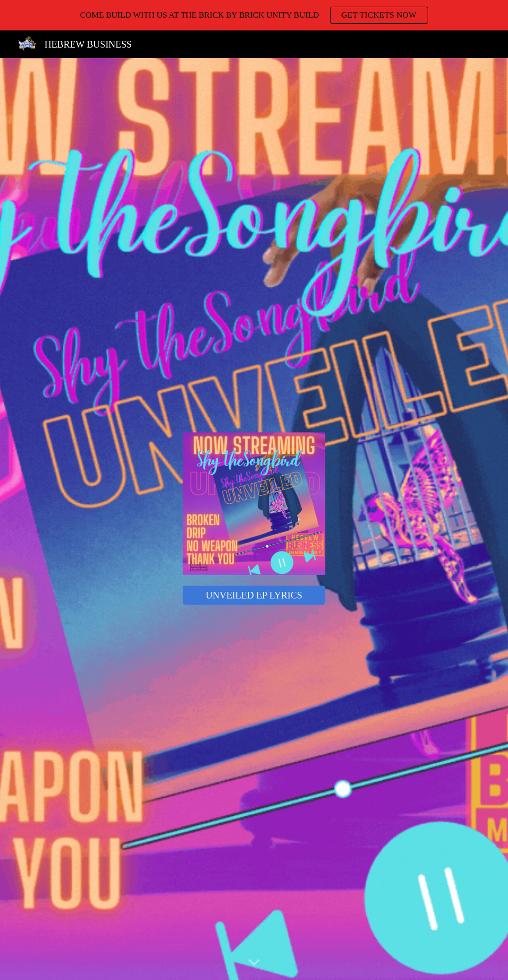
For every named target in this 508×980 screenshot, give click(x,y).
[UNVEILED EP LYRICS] (254, 595)
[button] (254, 963)
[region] (254, 15)
